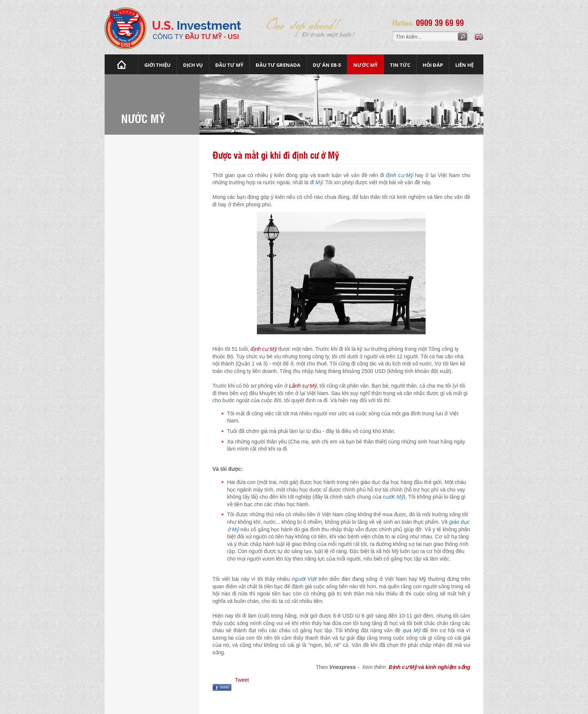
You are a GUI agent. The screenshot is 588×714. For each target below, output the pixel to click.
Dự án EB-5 (327, 65)
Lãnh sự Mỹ (303, 386)
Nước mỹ (365, 65)
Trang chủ (121, 64)
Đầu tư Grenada (278, 65)
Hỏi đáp (433, 65)
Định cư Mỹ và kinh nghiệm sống (430, 667)
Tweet (242, 680)
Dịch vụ (193, 65)
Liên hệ (464, 65)
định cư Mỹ (264, 349)
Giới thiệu (157, 65)
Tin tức (400, 65)
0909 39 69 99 (440, 22)
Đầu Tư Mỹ (229, 65)
